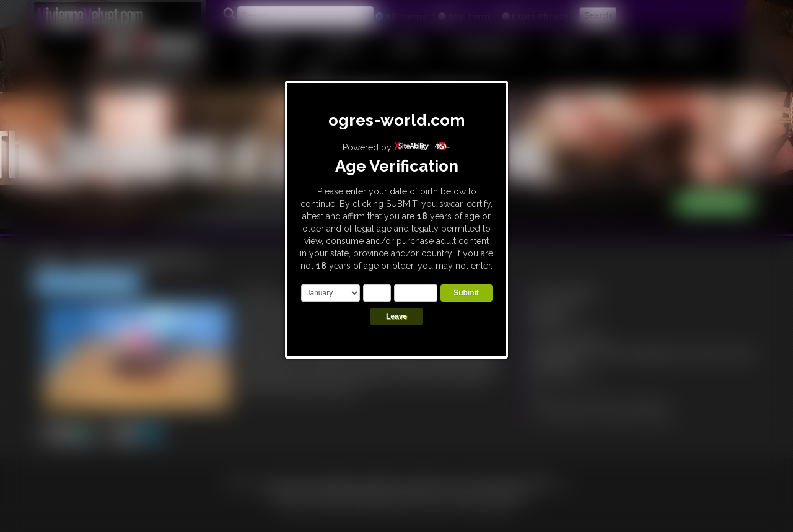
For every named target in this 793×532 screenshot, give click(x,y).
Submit (466, 293)
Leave (396, 316)
